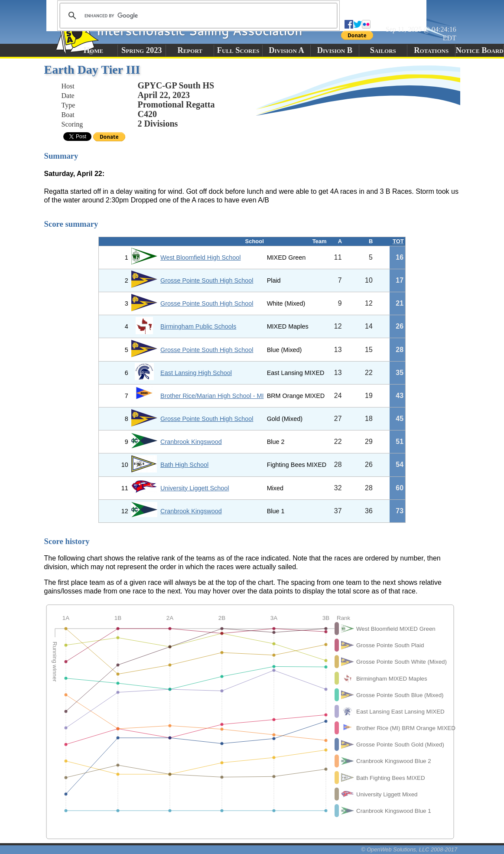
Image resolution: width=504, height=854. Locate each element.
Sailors (383, 50)
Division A (286, 50)
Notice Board (479, 50)
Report (190, 50)
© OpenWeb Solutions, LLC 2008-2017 (409, 849)
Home (93, 50)
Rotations (431, 50)
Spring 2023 (142, 50)
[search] (197, 16)
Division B (335, 50)
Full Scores (238, 50)
